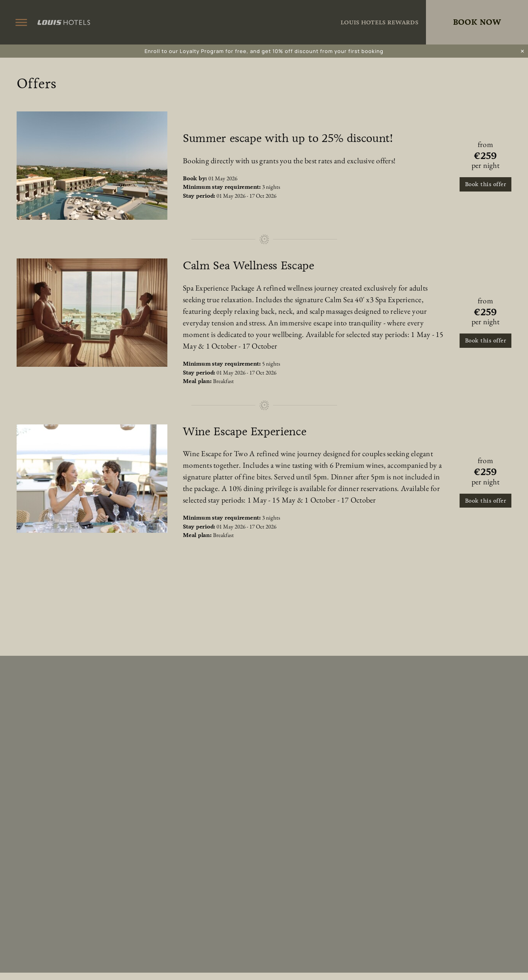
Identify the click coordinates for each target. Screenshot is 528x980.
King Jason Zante (264, 22)
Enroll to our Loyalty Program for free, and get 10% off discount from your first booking (264, 51)
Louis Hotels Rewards (379, 22)
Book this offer (486, 184)
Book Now (477, 22)
